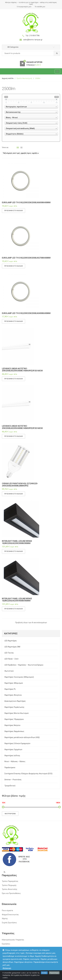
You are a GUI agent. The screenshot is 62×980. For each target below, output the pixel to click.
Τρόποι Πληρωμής (9, 885)
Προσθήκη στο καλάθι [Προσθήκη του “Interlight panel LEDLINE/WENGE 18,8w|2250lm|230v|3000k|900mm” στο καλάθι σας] (14, 554)
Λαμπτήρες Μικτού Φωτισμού (17, 713)
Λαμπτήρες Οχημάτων (13, 749)
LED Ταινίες (9, 653)
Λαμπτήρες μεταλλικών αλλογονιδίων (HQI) (22, 737)
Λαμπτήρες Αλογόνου (13, 695)
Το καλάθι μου (40, 7)
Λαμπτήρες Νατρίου (12, 725)
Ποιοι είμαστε (7, 910)
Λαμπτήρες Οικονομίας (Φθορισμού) (19, 677)
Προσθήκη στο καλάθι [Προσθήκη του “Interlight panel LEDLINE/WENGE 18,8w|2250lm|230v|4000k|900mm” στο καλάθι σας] (14, 611)
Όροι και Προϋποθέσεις (11, 893)
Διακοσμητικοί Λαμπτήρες (15, 701)
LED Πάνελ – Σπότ (12, 659)
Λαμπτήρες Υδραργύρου (14, 719)
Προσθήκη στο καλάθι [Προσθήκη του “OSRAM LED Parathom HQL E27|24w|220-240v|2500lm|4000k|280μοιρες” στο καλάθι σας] (14, 496)
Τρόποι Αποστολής (10, 889)
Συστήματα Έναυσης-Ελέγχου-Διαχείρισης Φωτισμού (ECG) (28, 774)
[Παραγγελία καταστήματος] (21, 153)
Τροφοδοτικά (10, 786)
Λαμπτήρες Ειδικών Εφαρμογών (17, 743)
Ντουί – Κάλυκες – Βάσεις (15, 761)
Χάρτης (5, 919)
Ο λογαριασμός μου (24, 7)
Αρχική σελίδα (8, 78)
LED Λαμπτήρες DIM (12, 647)
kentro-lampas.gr (16, 975)
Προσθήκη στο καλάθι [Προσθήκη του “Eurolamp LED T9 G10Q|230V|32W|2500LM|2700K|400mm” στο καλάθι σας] (14, 268)
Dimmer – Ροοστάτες (13, 780)
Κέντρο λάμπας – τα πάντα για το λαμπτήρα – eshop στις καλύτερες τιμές (31, 3)
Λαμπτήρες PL (10, 689)
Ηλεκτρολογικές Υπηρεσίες (13, 940)
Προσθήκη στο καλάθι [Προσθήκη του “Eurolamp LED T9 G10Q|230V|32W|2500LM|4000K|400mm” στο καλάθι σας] (14, 324)
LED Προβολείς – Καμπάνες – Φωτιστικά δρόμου (24, 665)
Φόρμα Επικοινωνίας (10, 915)
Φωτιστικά (9, 671)
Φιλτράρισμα (10, 814)
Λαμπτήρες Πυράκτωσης (14, 707)
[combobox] (31, 53)
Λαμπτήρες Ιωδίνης (12, 756)
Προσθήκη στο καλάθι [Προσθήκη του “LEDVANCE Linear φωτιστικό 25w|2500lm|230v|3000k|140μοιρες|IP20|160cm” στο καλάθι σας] (14, 381)
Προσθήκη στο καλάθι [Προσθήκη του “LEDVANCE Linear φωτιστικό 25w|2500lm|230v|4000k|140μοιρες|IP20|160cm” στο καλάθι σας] (14, 439)
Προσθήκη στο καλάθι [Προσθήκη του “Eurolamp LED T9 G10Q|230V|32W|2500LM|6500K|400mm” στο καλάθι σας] (14, 213)
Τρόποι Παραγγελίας (10, 881)
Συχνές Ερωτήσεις (9, 923)
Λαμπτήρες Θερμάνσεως (14, 731)
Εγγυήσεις (6, 944)
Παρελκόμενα (10, 768)
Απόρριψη (7, 968)
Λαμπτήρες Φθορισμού (14, 683)
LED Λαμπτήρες (11, 641)
